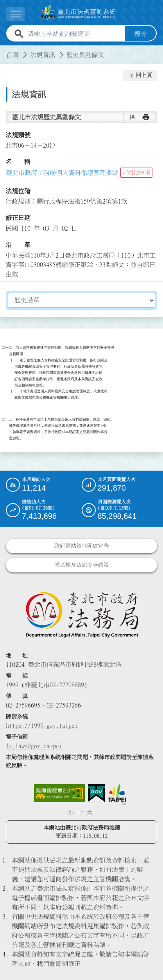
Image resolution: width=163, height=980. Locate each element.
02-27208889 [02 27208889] (67, 685)
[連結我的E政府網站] (96, 793)
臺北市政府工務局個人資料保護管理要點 (62, 173)
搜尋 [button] (140, 34)
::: (5, 50)
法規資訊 (43, 55)
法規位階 (18, 191)
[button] (140, 76)
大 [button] (90, 812)
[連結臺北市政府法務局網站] (81, 614)
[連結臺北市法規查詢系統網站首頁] (78, 13)
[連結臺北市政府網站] (117, 794)
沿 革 (18, 245)
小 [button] (71, 812)
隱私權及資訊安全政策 (82, 565)
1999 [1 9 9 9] (12, 685)
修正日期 (18, 218)
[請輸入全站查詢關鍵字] (74, 34)
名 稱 (18, 162)
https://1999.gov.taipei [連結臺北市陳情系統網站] (42, 726)
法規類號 (18, 135)
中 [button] (80, 812)
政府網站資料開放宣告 (82, 546)
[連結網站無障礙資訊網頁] (59, 793)
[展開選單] (16, 14)
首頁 (13, 55)
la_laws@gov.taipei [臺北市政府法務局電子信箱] (34, 746)
